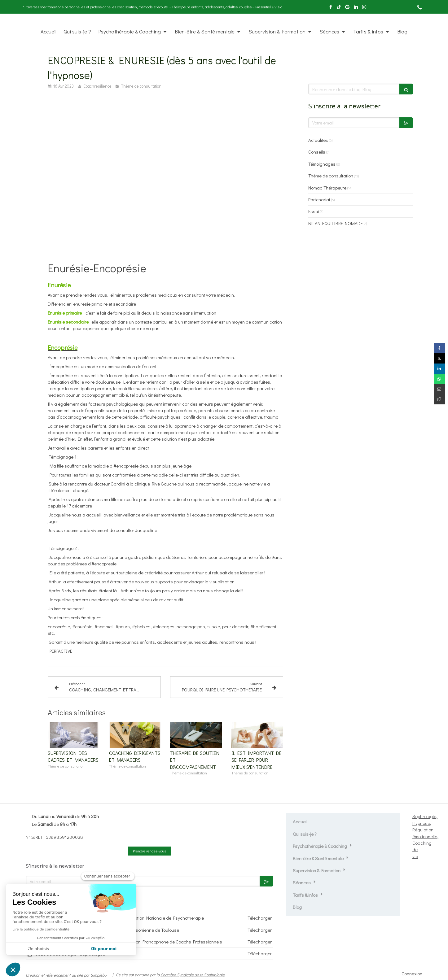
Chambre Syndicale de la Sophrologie (193, 975)
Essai (314, 211)
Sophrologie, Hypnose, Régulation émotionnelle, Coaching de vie (425, 836)
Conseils (317, 152)
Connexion (412, 973)
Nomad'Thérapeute (327, 188)
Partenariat (319, 199)
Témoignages (322, 164)
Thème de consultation (331, 176)
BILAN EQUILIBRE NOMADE (336, 223)
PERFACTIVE (61, 651)
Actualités (318, 140)
